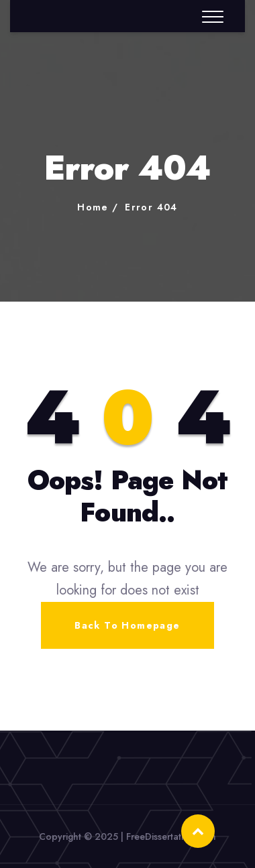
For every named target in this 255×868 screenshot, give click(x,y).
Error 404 (151, 207)
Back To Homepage (127, 625)
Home (93, 207)
